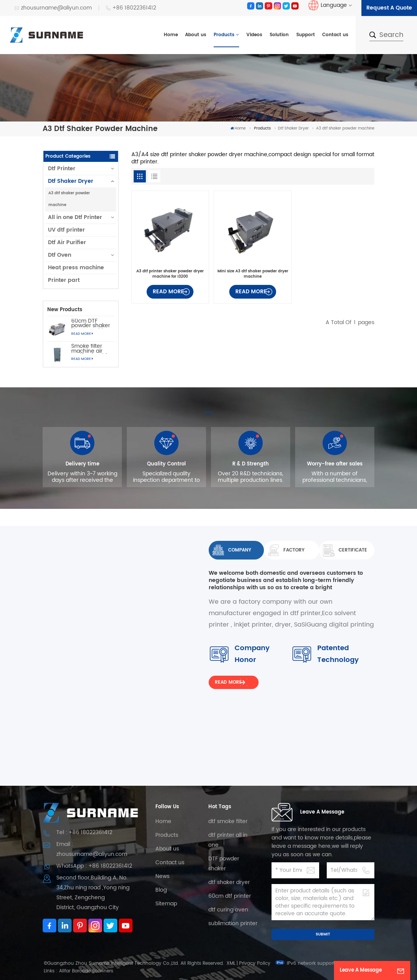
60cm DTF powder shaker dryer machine (91, 324)
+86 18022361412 (131, 8)
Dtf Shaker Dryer (293, 128)
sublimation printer (233, 923)
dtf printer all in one (228, 840)
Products (224, 35)
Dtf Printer (62, 169)
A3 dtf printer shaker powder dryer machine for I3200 (170, 274)
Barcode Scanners (93, 971)
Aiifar (65, 971)
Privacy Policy (255, 963)
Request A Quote (389, 8)
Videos (254, 35)
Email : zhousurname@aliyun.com (92, 849)
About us (196, 35)
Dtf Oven (60, 255)
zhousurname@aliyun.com (53, 8)
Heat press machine (76, 268)
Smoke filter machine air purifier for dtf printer (89, 349)
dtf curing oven (228, 910)
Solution (279, 35)
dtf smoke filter (228, 821)
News (162, 876)
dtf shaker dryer (229, 882)
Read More (82, 334)
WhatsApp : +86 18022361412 (94, 866)
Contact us (335, 35)
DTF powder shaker (224, 864)
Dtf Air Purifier (67, 242)
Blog (161, 890)
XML (231, 963)
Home (171, 35)
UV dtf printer (66, 230)
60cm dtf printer (230, 896)
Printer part (64, 280)
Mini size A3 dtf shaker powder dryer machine (253, 274)
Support (306, 35)
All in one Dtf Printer (75, 217)
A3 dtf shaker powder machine (69, 199)
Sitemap (166, 904)
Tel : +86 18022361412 (84, 832)
